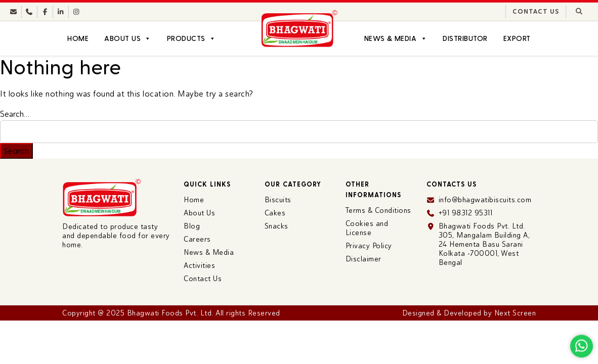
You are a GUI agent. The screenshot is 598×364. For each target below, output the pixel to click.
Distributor (465, 38)
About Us (127, 38)
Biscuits (278, 200)
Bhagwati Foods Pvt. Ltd (169, 313)
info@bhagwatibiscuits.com (485, 200)
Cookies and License (367, 228)
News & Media (396, 38)
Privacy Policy (369, 246)
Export (517, 38)
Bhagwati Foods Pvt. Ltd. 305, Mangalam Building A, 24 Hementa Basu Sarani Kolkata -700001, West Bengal (484, 244)
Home (78, 38)
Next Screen (515, 313)
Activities (199, 265)
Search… (15, 114)
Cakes (275, 213)
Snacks (276, 226)
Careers (197, 239)
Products (191, 38)
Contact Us (536, 12)
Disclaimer (364, 259)
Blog (192, 226)
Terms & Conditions (378, 210)
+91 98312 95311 (466, 213)
